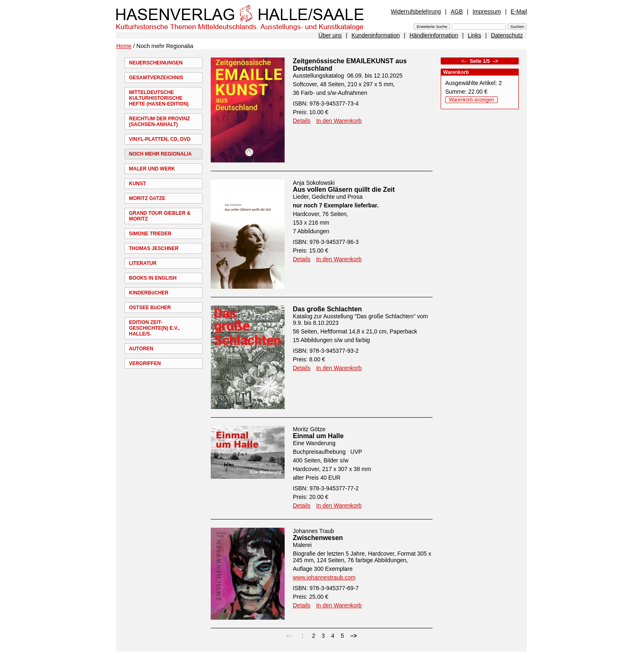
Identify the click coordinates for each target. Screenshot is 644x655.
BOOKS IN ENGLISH (153, 278)
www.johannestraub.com (324, 577)
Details (302, 121)
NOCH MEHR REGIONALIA (160, 154)
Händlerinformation (434, 35)
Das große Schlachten (327, 309)
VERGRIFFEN (145, 363)
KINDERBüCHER (149, 293)
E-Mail (519, 11)
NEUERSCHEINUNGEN (156, 63)
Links (475, 35)
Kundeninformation (376, 35)
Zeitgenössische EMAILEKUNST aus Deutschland (350, 65)
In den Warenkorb (339, 121)
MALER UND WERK (152, 169)
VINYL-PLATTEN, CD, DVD (160, 139)
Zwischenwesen (318, 538)
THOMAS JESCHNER (154, 248)
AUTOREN (141, 349)
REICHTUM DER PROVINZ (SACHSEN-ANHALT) (160, 122)
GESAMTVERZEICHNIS (156, 78)
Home (124, 46)
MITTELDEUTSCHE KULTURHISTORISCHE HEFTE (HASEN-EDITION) (159, 98)
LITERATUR (143, 263)
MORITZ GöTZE (147, 198)
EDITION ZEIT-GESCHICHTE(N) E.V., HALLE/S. (154, 328)
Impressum (486, 11)
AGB (457, 11)
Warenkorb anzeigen (471, 100)
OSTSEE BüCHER (150, 308)
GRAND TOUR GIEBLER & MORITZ (160, 216)
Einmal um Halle (318, 436)
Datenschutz (507, 35)
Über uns (330, 35)
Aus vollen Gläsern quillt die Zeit (344, 190)
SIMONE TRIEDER (150, 234)
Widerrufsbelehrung (416, 11)
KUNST (137, 184)
